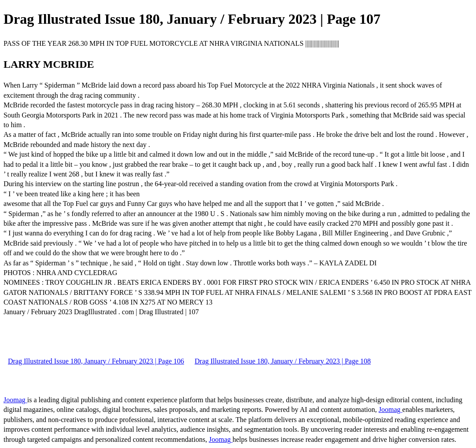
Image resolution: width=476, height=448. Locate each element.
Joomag (15, 400)
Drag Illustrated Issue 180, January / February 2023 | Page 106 (96, 361)
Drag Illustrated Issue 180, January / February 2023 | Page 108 (283, 361)
